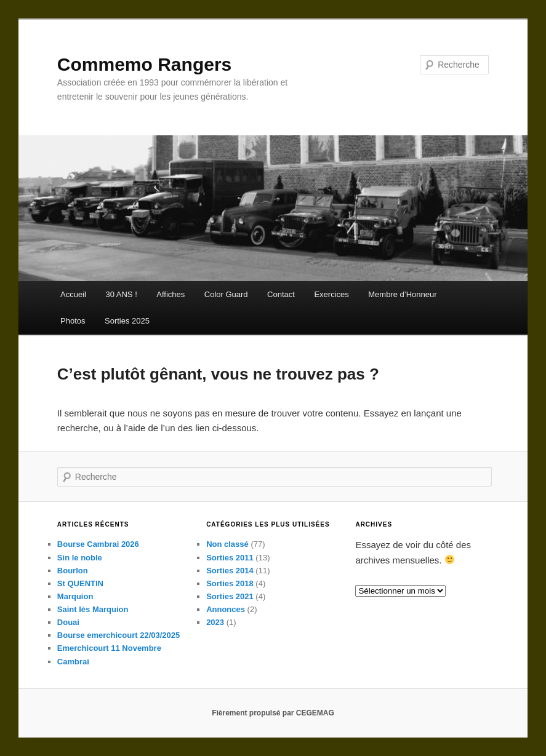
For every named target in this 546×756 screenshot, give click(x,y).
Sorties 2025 (127, 321)
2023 (215, 622)
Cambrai (73, 662)
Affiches (171, 294)
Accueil (73, 294)
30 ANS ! (121, 294)
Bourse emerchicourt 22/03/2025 (118, 635)
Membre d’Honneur (402, 294)
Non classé (227, 544)
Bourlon (73, 571)
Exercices (331, 294)
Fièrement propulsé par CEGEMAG (273, 713)
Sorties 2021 (230, 596)
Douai (68, 622)
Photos (73, 321)
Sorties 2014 (230, 571)
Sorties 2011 (230, 558)
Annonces (226, 609)
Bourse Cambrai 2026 (98, 544)
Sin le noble (80, 558)
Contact (281, 294)
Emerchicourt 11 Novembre (109, 648)
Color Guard (226, 294)
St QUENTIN (80, 583)
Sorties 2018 (230, 583)
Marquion (75, 596)
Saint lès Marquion (93, 609)
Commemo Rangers (144, 64)
